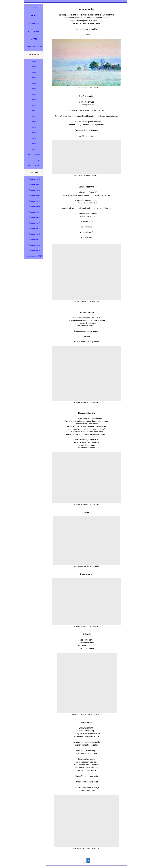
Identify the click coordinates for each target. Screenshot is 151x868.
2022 (34, 83)
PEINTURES (34, 55)
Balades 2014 (34, 240)
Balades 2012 (34, 251)
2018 (34, 105)
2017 (34, 111)
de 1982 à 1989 (34, 160)
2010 (34, 149)
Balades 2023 (34, 190)
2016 (34, 116)
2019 (34, 100)
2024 (34, 72)
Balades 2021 (34, 201)
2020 (34, 94)
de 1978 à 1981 (34, 166)
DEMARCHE (34, 23)
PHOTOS (34, 172)
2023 (34, 78)
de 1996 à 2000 (34, 155)
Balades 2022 (34, 196)
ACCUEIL (34, 8)
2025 (34, 67)
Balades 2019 (34, 212)
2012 (34, 138)
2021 (34, 89)
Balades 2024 (34, 185)
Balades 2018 (34, 218)
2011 (34, 144)
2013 (34, 133)
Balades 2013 (34, 245)
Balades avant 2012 (34, 256)
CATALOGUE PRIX (34, 47)
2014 (34, 127)
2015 (34, 122)
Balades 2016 (34, 229)
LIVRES (34, 39)
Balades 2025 (34, 179)
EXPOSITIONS (34, 31)
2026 (34, 61)
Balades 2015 (34, 234)
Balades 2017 (34, 223)
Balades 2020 (34, 207)
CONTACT (34, 16)
